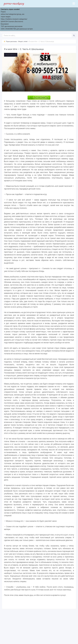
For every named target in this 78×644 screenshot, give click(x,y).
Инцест (8, 55)
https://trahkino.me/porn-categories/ (14, 19)
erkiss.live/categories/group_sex (13, 14)
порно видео (6, 17)
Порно (3, 12)
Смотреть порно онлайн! (10, 9)
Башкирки (5, 24)
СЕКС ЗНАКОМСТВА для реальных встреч (17, 29)
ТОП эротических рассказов (12, 26)
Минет (14, 55)
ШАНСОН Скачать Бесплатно (12, 22)
